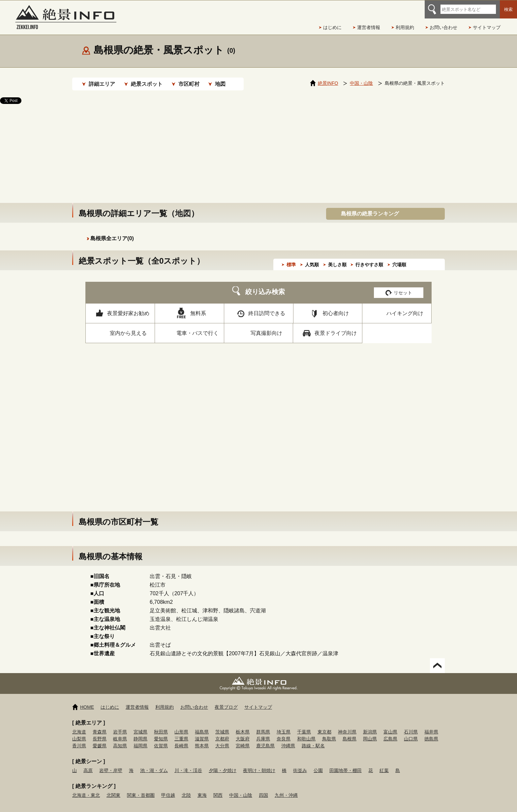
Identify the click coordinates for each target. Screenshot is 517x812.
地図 (220, 84)
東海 (202, 789)
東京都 (324, 725)
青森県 (100, 725)
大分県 (222, 739)
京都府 (222, 732)
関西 (218, 789)
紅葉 (384, 764)
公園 (318, 764)
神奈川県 (347, 725)
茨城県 (222, 725)
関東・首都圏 (141, 789)
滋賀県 (202, 732)
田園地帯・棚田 (346, 764)
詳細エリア (102, 84)
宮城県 (140, 725)
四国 (263, 789)
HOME (87, 700)
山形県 (181, 725)
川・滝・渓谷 (188, 764)
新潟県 (370, 725)
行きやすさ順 (369, 258)
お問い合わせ (443, 27)
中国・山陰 (241, 789)
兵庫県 (263, 732)
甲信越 (168, 789)
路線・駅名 (313, 739)
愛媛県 (100, 739)
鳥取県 (329, 732)
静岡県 (140, 732)
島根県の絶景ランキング (370, 207)
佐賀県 (161, 739)
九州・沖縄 (286, 789)
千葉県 (304, 725)
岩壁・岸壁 (111, 764)
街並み (300, 764)
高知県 (120, 739)
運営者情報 (369, 27)
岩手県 (120, 725)
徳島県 (431, 732)
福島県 (202, 725)
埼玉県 (284, 725)
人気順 (312, 258)
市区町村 (189, 84)
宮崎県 (243, 739)
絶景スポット (147, 84)
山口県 (411, 732)
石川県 (411, 725)
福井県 (431, 725)
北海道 (79, 725)
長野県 (100, 732)
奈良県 (284, 732)
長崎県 (181, 739)
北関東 (113, 789)
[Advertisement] (258, 147)
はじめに (332, 27)
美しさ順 (337, 258)
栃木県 (243, 725)
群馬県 (263, 725)
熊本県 (202, 739)
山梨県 (79, 732)
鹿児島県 (265, 739)
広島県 (390, 732)
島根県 (350, 732)
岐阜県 (120, 732)
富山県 (390, 725)
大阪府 (243, 732)
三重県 (181, 732)
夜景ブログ (226, 700)
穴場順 (399, 258)
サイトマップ (487, 27)
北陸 (186, 789)
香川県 (79, 739)
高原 (88, 764)
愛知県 (161, 732)
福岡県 (140, 739)
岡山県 (370, 732)
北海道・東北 (86, 789)
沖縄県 (288, 739)
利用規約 (405, 27)
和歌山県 (306, 732)
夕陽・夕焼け (223, 764)
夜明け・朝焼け (259, 764)
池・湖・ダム (154, 764)
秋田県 (161, 725)
